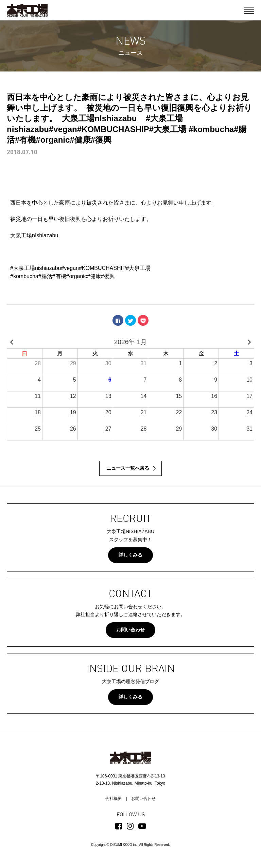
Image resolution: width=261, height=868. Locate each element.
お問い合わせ (130, 630)
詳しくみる (130, 555)
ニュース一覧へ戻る (128, 468)
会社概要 (114, 799)
